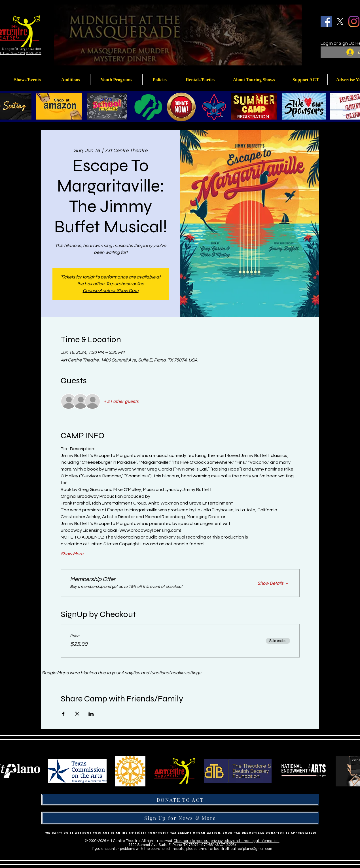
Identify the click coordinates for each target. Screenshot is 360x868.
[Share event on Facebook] (63, 714)
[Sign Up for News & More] (180, 818)
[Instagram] (354, 21)
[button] (116, 80)
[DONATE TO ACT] (180, 800)
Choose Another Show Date (111, 291)
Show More (72, 554)
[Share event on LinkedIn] (91, 714)
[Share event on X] (77, 714)
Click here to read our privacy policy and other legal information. (227, 841)
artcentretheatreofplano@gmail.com (241, 849)
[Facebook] (326, 21)
